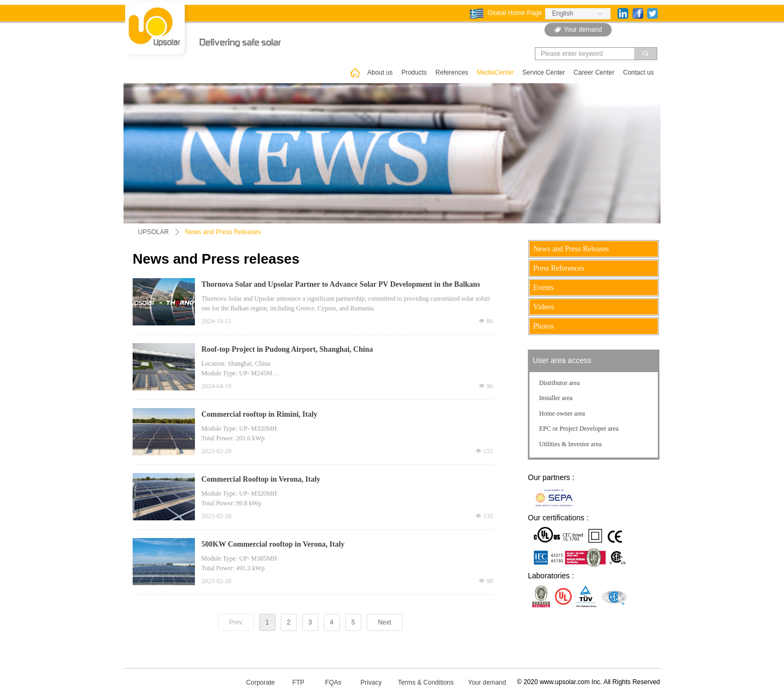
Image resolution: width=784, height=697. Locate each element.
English (562, 13)
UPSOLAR (153, 232)
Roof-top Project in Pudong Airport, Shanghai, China (287, 349)
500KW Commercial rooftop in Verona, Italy (273, 544)
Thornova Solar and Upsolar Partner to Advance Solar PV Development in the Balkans (341, 284)
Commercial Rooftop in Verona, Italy (262, 479)
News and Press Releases (223, 232)
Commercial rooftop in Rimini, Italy (260, 414)
